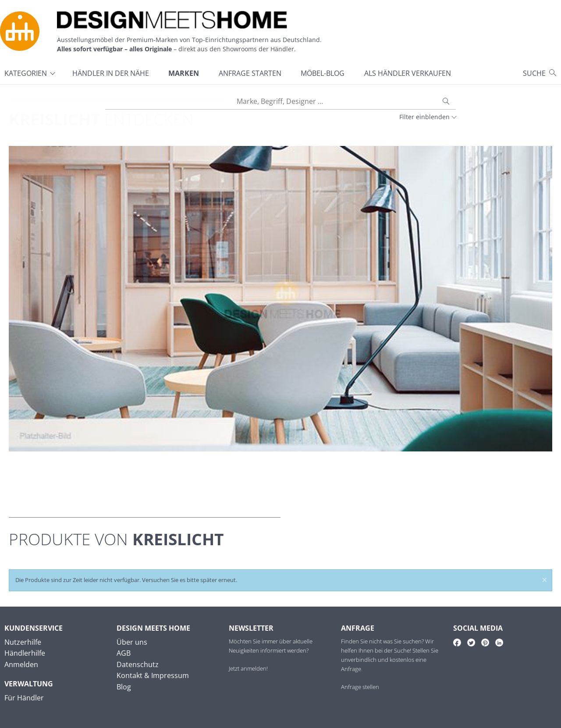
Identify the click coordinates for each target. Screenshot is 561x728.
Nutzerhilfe (23, 642)
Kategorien (26, 73)
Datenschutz (138, 664)
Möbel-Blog (323, 73)
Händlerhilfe (25, 653)
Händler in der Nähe (111, 73)
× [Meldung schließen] (545, 581)
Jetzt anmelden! (248, 668)
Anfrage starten (250, 73)
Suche (534, 73)
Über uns (132, 642)
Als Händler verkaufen (408, 73)
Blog (124, 687)
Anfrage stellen (360, 687)
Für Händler (24, 698)
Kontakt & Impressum (153, 675)
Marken (184, 73)
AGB (124, 653)
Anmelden (21, 664)
